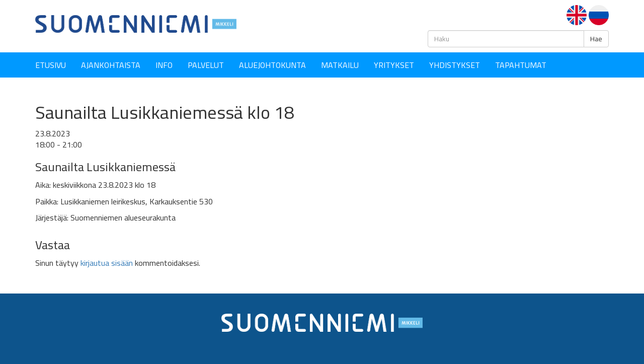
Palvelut (206, 65)
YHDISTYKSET (455, 65)
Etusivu (51, 65)
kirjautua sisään (107, 263)
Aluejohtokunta (272, 65)
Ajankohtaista (111, 65)
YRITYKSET (394, 65)
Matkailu (340, 65)
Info (164, 65)
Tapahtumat (521, 65)
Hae (596, 39)
